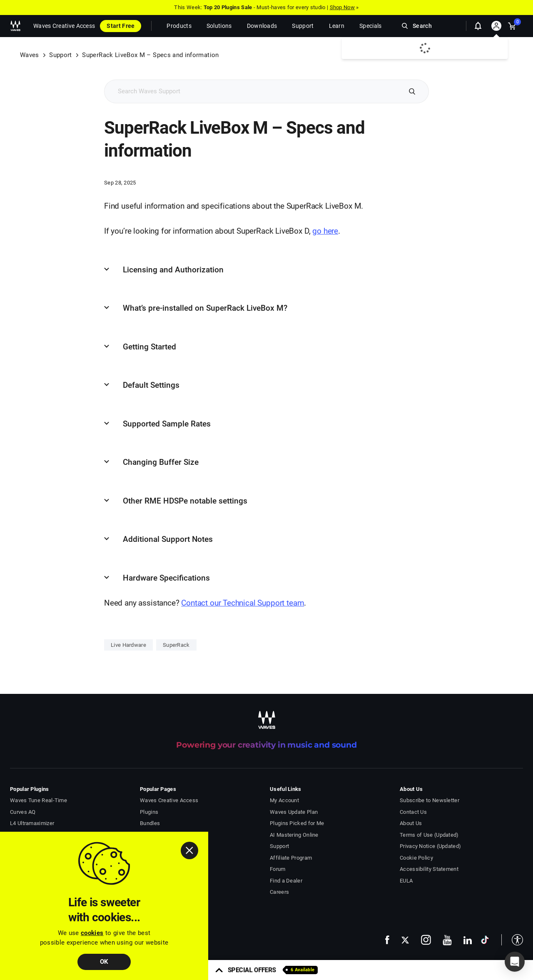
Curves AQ (23, 812)
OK (104, 962)
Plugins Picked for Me (297, 823)
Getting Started (149, 347)
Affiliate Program (291, 858)
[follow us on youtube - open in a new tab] (447, 940)
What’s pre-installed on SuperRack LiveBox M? (205, 308)
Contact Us (413, 812)
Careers (279, 892)
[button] (512, 940)
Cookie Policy (416, 858)
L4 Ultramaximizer (32, 823)
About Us (411, 823)
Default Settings (151, 385)
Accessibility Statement (429, 869)
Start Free (121, 26)
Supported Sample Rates (167, 424)
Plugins (149, 812)
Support (60, 55)
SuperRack (176, 645)
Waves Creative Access (64, 26)
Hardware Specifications (166, 578)
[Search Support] (253, 91)
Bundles (150, 823)
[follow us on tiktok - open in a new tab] (485, 940)
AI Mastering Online (294, 835)
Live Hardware (128, 645)
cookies (92, 933)
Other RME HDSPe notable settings (185, 501)
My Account (284, 800)
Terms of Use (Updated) (429, 835)
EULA (406, 881)
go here (325, 231)
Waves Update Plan (294, 812)
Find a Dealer (286, 881)
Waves (30, 55)
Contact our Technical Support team (243, 603)
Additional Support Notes (168, 539)
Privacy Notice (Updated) (430, 846)
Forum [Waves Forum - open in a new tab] (278, 869)
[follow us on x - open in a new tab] (405, 940)
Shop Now (342, 7)
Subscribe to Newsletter (430, 800)
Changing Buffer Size (161, 462)
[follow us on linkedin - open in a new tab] (468, 940)
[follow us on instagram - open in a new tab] (426, 940)
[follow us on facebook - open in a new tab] (387, 940)
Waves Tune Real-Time (39, 800)
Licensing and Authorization (173, 270)
